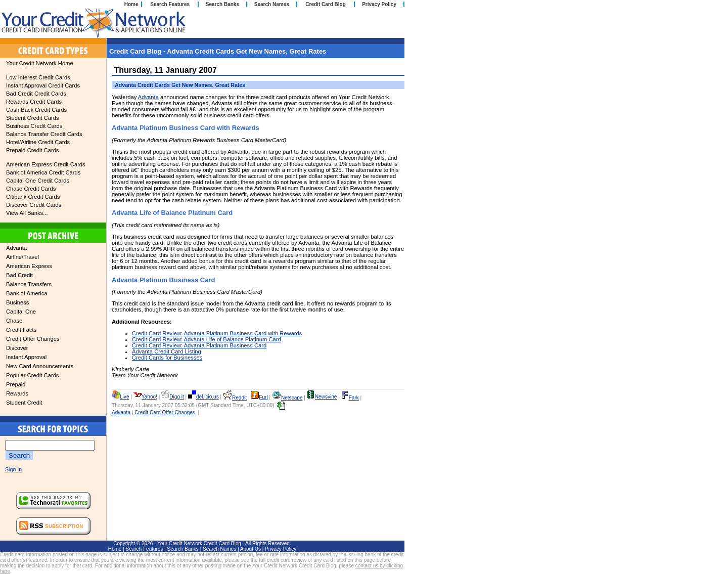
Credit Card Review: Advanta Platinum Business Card (199, 345)
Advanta (16, 248)
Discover (17, 348)
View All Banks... (27, 213)
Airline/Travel (22, 257)
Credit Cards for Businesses (167, 358)
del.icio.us (203, 397)
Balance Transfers (29, 284)
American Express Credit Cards (46, 164)
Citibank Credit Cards (33, 197)
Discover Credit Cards (34, 205)
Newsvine (322, 397)
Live (121, 397)
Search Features (170, 4)
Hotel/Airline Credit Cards (38, 142)
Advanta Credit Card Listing (167, 351)
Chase (14, 321)
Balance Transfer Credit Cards (44, 134)
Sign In (13, 469)
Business (17, 302)
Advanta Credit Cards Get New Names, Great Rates (180, 85)
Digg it (173, 397)
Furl (259, 397)
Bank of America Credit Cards (43, 172)
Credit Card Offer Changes (165, 412)
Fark (350, 398)
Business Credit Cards (34, 126)
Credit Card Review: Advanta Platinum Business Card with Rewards (217, 333)
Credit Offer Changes (33, 339)
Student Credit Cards (32, 118)
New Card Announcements (40, 366)
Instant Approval (26, 357)
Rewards (17, 393)
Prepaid (16, 384)
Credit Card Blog (325, 4)
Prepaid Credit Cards (32, 150)
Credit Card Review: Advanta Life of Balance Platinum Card (207, 339)
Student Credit (24, 403)
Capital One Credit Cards (38, 181)
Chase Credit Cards (31, 189)
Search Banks (222, 4)
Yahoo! (145, 397)
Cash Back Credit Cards (36, 110)
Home (131, 4)
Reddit (235, 398)
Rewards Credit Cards (34, 102)
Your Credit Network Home (40, 63)
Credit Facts (21, 330)
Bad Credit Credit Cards (36, 94)
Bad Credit (19, 275)
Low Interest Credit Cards (38, 77)
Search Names (272, 4)
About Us (251, 549)
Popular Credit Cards (32, 375)
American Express (29, 266)
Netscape (287, 398)
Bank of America (27, 293)
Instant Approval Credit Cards (43, 85)
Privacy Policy (379, 4)
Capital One (21, 312)
